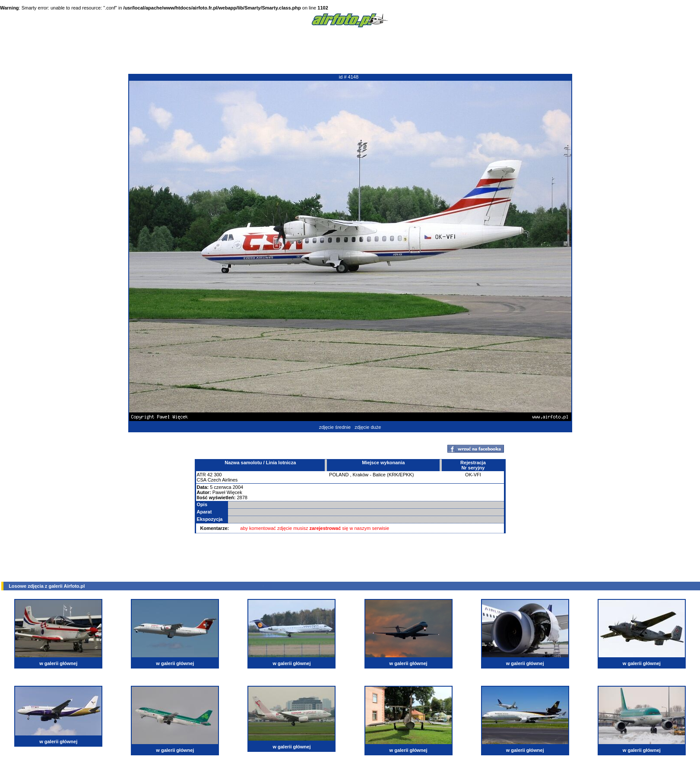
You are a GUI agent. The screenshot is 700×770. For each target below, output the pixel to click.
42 (210, 475)
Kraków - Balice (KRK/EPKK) (383, 475)
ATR (201, 475)
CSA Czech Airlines (217, 480)
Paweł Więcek (227, 492)
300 (218, 475)
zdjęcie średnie (335, 427)
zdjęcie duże (368, 427)
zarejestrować (325, 528)
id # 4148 (349, 77)
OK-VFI (473, 475)
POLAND (339, 475)
